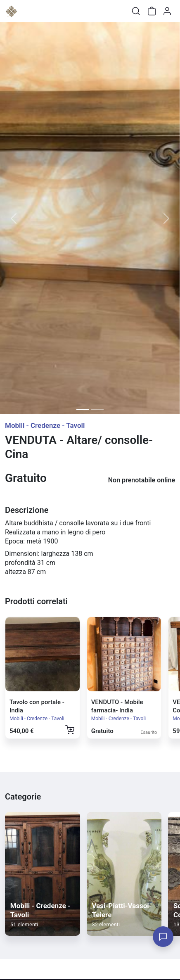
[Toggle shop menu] (28, 11)
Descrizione (27, 510)
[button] (13, 218)
